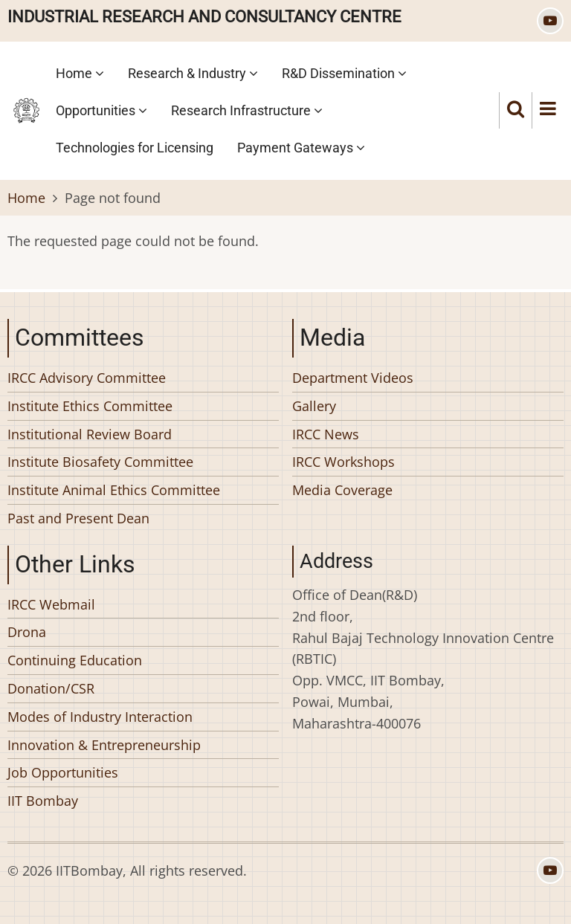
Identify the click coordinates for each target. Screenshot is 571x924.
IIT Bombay (43, 801)
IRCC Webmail (51, 604)
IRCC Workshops (343, 462)
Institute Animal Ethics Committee (114, 490)
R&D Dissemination (344, 73)
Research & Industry (193, 73)
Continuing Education (75, 660)
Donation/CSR (51, 688)
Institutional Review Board (90, 434)
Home (80, 73)
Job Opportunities (63, 772)
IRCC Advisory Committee (87, 378)
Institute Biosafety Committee (100, 462)
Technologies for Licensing (135, 148)
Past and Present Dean (78, 518)
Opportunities (101, 110)
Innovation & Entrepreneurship (104, 745)
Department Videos (353, 378)
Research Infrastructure (247, 110)
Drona (27, 632)
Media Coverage (342, 490)
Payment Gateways (301, 148)
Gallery (314, 406)
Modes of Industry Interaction (100, 717)
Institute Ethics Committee (90, 406)
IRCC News (326, 434)
